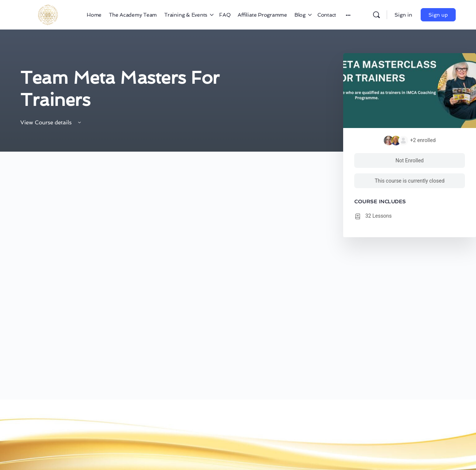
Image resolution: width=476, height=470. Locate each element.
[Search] (376, 15)
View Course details (51, 122)
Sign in (403, 15)
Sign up (438, 15)
